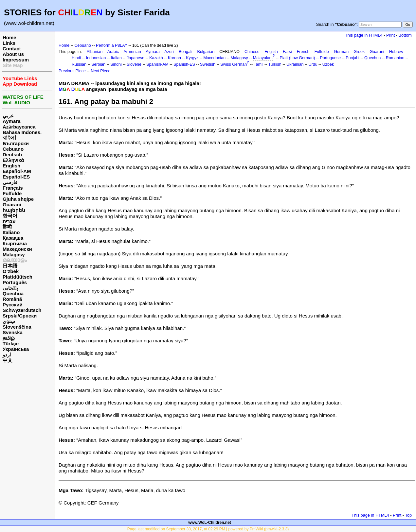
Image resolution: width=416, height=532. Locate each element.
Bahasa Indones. (22, 132)
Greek (359, 52)
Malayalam (263, 58)
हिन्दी (7, 227)
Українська (16, 349)
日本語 (10, 266)
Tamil (258, 64)
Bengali (186, 52)
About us (13, 54)
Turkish (275, 64)
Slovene (134, 64)
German (341, 52)
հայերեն (14, 210)
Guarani (12, 205)
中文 (8, 360)
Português (15, 282)
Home (9, 37)
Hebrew (396, 52)
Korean (174, 58)
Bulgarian (206, 52)
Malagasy (14, 255)
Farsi (287, 52)
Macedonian (214, 58)
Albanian (95, 52)
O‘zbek (11, 271)
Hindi (76, 58)
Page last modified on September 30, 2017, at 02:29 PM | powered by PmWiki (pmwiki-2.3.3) (208, 529)
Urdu (313, 64)
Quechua (13, 293)
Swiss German (234, 64)
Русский (13, 305)
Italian (116, 58)
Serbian (98, 64)
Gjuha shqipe (18, 199)
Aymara (11, 121)
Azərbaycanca (19, 127)
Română (12, 299)
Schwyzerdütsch (22, 310)
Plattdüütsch (18, 277)
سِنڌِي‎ (9, 321)
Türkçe (11, 343)
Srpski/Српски (20, 316)
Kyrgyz (192, 58)
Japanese (136, 58)
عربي (8, 116)
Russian (79, 64)
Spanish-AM (157, 64)
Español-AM (17, 171)
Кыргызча (15, 243)
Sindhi (116, 64)
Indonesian (96, 58)
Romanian (395, 58)
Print (390, 35)
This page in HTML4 (364, 35)
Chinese (252, 52)
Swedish (208, 64)
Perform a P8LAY (112, 45)
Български (16, 143)
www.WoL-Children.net (210, 523)
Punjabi (353, 58)
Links (9, 43)
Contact (12, 49)
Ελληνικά (13, 160)
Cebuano (13, 149)
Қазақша (13, 238)
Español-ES (16, 177)
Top (408, 515)
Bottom (405, 35)
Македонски (17, 249)
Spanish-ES (184, 64)
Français (13, 188)
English (11, 166)
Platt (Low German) (297, 58)
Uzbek (328, 64)
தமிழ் (9, 338)
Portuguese (331, 58)
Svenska (13, 332)
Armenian (132, 52)
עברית (9, 221)
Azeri (169, 52)
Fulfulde (12, 193)
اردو (7, 355)
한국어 (10, 216)
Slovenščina (17, 327)
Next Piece (100, 71)
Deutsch (12, 154)
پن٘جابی (10, 288)
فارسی (10, 182)
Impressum (16, 60)
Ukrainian (295, 64)
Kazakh (156, 58)
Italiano (11, 232)
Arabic (113, 52)
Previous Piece (72, 71)
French (303, 52)
